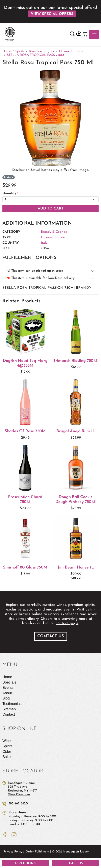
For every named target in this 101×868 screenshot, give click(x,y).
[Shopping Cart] (85, 35)
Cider (7, 752)
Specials (9, 682)
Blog (6, 698)
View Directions (19, 795)
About (7, 693)
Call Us (76, 863)
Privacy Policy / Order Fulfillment (26, 852)
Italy (44, 243)
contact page (67, 623)
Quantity (10, 193)
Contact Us (51, 636)
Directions (25, 863)
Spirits (7, 746)
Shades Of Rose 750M (25, 431)
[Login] (79, 35)
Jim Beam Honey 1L (76, 567)
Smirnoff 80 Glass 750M (25, 567)
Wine (7, 741)
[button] (72, 35)
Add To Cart (51, 209)
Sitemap (9, 709)
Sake (7, 757)
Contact (9, 714)
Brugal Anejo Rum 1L (76, 431)
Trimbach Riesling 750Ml (76, 361)
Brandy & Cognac (54, 232)
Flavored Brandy (53, 238)
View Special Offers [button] (52, 14)
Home (7, 677)
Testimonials (12, 704)
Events (8, 688)
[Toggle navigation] (94, 34)
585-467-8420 (18, 804)
